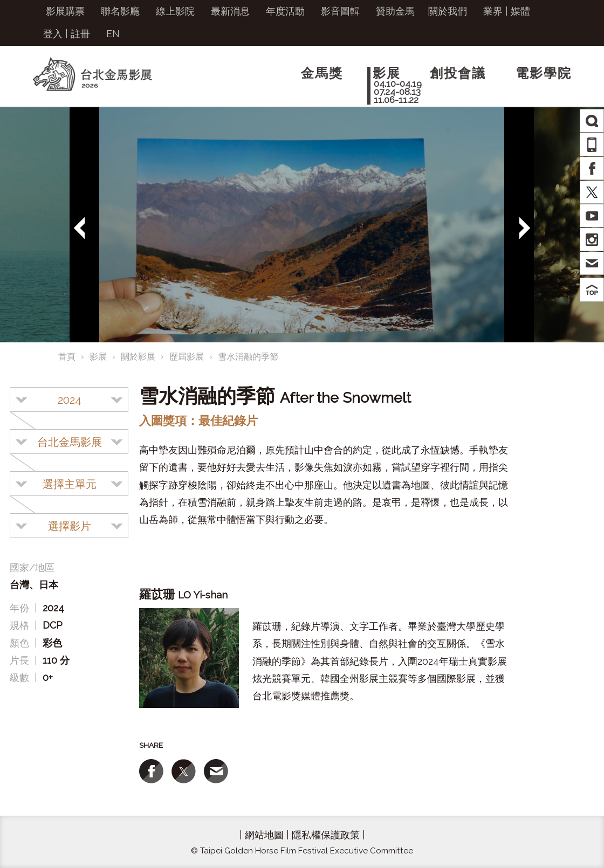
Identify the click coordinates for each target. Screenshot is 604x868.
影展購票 (65, 11)
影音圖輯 (340, 11)
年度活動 (285, 11)
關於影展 (138, 357)
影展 (98, 357)
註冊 (80, 34)
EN (113, 34)
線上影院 (175, 11)
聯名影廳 (120, 11)
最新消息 (230, 11)
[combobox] (69, 399)
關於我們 (448, 11)
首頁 (67, 357)
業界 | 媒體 (507, 11)
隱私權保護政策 (326, 835)
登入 (53, 34)
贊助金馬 (395, 11)
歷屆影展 (187, 357)
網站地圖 (264, 835)
